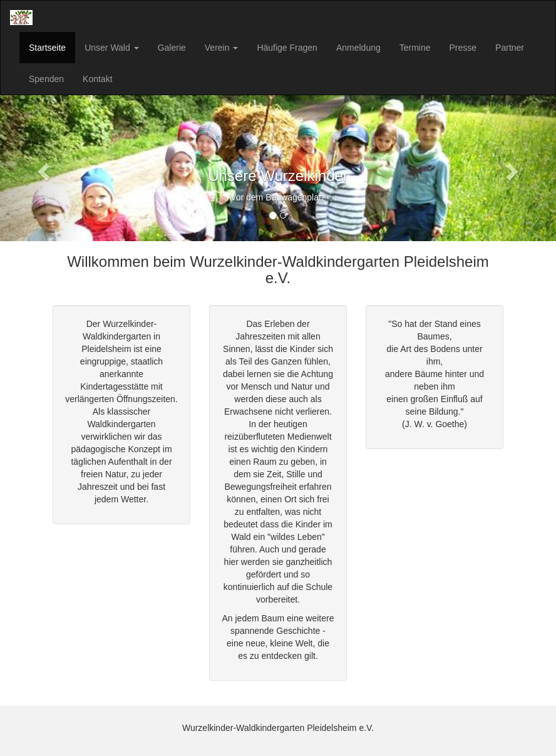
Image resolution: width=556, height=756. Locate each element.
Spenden (46, 79)
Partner (510, 48)
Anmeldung (358, 48)
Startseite (47, 48)
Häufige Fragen (287, 48)
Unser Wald (112, 48)
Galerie (172, 48)
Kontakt (97, 79)
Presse (463, 48)
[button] (42, 168)
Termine (415, 48)
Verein (222, 48)
